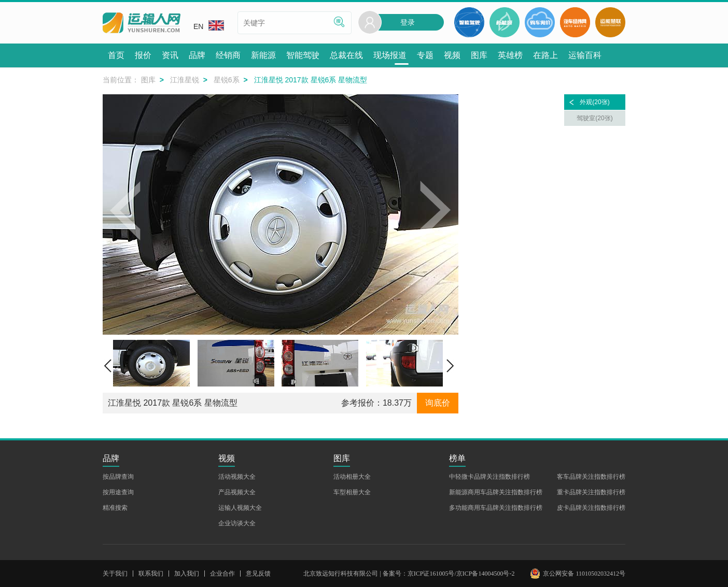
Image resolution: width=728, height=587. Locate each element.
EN (209, 25)
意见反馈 (258, 574)
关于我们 (115, 574)
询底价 (438, 403)
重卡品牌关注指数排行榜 (591, 492)
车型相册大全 (352, 492)
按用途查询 (118, 492)
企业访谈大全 (237, 523)
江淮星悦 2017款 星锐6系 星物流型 (173, 403)
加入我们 (187, 574)
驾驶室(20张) (594, 118)
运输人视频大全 (240, 508)
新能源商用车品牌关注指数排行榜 (496, 492)
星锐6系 (227, 80)
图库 (148, 80)
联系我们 (151, 574)
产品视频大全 (237, 492)
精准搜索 (115, 508)
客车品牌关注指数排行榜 (591, 477)
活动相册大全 (352, 477)
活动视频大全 (237, 477)
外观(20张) (594, 102)
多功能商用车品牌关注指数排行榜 (496, 508)
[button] (126, 214)
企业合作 (222, 574)
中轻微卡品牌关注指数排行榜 (489, 477)
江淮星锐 (185, 80)
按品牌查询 (118, 477)
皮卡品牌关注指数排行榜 (591, 508)
